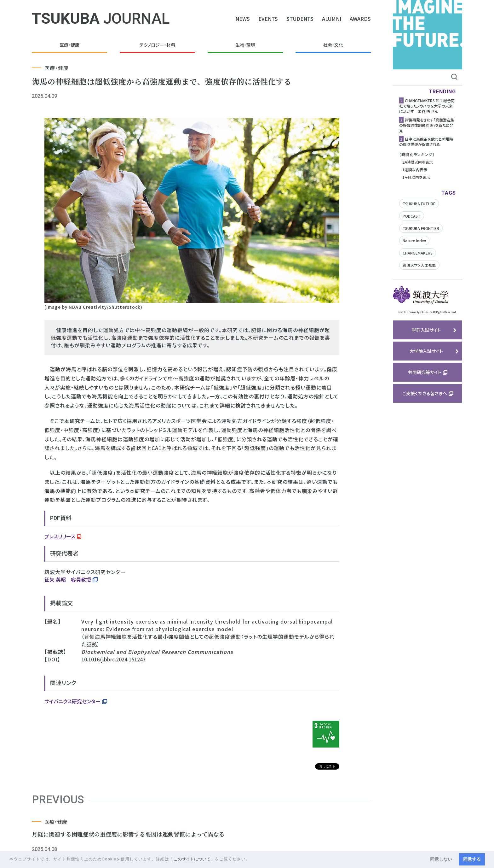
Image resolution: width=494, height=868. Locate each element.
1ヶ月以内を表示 (416, 177)
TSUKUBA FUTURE (419, 204)
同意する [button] (472, 859)
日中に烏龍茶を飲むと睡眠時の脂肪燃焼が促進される (426, 142)
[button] (253, 860)
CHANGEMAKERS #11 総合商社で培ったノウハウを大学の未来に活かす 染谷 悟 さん (427, 106)
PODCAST (412, 216)
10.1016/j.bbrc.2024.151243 (113, 659)
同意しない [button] (441, 859)
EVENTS (268, 19)
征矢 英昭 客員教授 (68, 579)
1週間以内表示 (415, 170)
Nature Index (414, 240)
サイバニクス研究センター (72, 701)
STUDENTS (300, 19)
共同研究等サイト (425, 372)
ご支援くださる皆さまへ (425, 393)
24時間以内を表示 (418, 162)
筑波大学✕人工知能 (419, 265)
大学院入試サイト (426, 351)
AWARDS (360, 19)
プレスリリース (60, 536)
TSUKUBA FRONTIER (421, 228)
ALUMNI (332, 19)
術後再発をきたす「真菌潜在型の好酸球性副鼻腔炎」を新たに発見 (427, 125)
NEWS (243, 19)
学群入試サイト (426, 330)
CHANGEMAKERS (418, 253)
